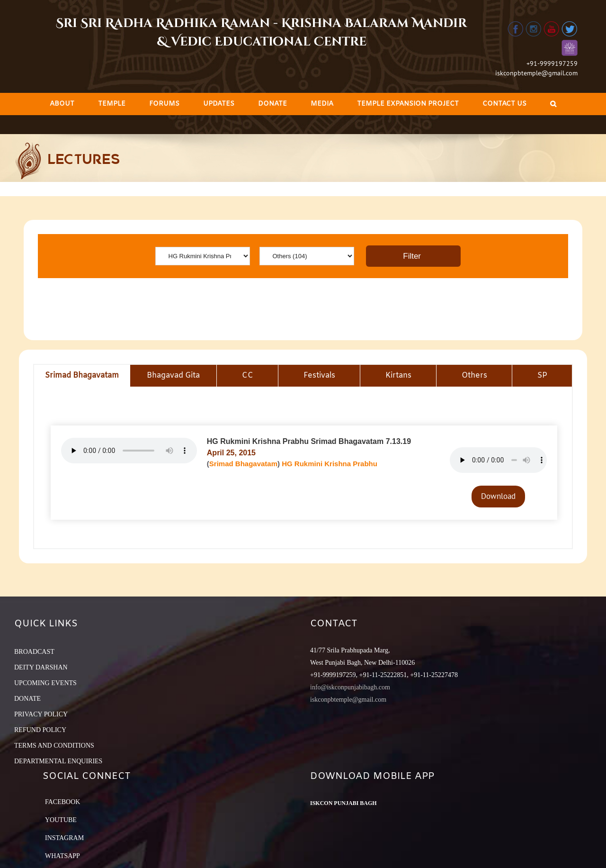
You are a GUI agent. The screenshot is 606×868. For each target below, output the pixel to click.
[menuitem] (62, 104)
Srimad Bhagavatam (243, 464)
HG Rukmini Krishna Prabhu (330, 464)
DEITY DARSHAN (41, 667)
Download (498, 496)
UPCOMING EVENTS (45, 683)
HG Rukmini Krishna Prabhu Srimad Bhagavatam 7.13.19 (309, 441)
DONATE (27, 699)
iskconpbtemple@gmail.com (536, 73)
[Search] (553, 104)
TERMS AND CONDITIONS (54, 746)
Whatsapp (62, 856)
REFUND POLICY (40, 730)
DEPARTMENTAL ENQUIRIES (58, 761)
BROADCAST (34, 652)
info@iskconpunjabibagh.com (350, 687)
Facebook (62, 802)
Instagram (64, 838)
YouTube (61, 820)
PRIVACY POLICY (41, 714)
